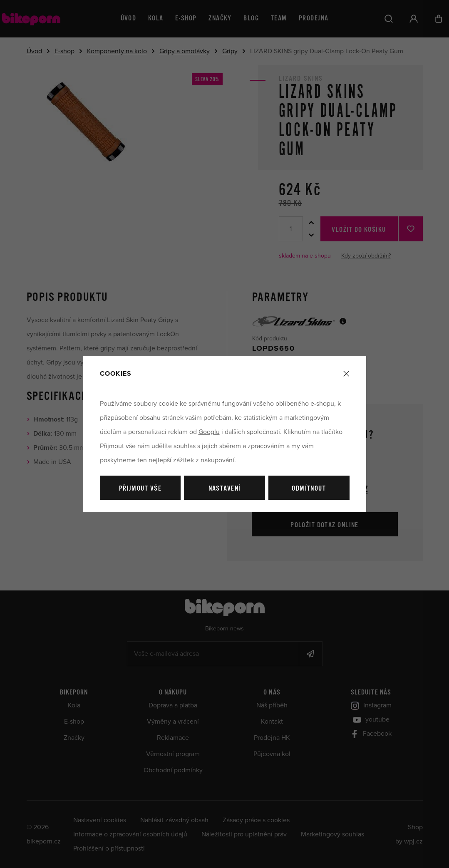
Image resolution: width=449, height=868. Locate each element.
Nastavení (225, 489)
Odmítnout (309, 489)
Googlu (209, 432)
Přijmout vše (140, 489)
